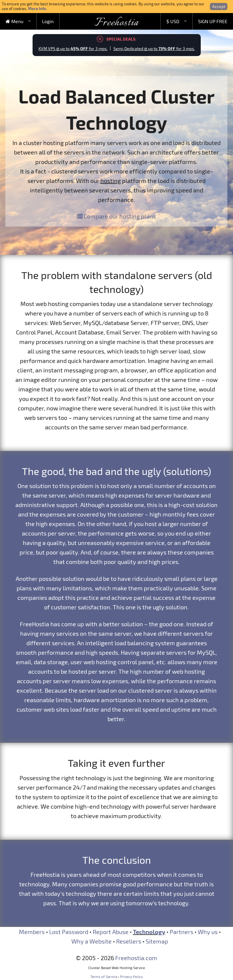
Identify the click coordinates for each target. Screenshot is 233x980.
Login (48, 21)
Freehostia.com (136, 958)
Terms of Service (104, 976)
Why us (208, 932)
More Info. (38, 8)
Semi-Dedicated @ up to (154, 48)
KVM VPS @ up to (73, 48)
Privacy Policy (131, 976)
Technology (149, 932)
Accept (219, 6)
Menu (15, 21)
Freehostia (116, 23)
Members (32, 932)
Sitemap (157, 941)
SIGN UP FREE (213, 21)
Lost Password (69, 932)
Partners (181, 932)
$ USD (173, 21)
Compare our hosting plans (116, 216)
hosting (111, 181)
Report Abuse (111, 932)
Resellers (129, 941)
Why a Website (91, 941)
